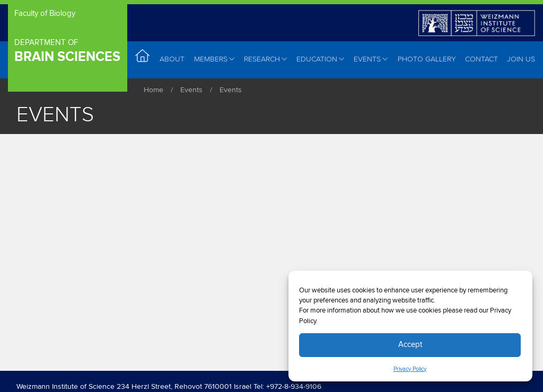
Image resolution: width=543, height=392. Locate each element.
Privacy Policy (410, 369)
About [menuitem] (172, 59)
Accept (410, 345)
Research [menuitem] (266, 59)
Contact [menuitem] (481, 59)
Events (191, 90)
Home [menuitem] (143, 59)
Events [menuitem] (371, 59)
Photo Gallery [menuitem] (427, 59)
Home (154, 90)
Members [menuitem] (214, 59)
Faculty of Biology (45, 14)
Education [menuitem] (321, 59)
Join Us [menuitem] (521, 59)
